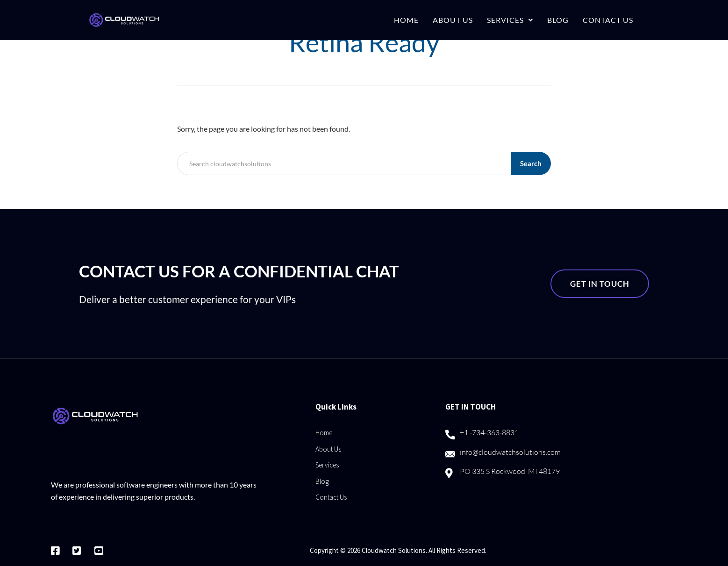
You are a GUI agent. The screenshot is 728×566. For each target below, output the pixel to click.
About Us (453, 20)
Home (406, 20)
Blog (558, 20)
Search (531, 163)
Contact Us (608, 20)
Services (510, 20)
